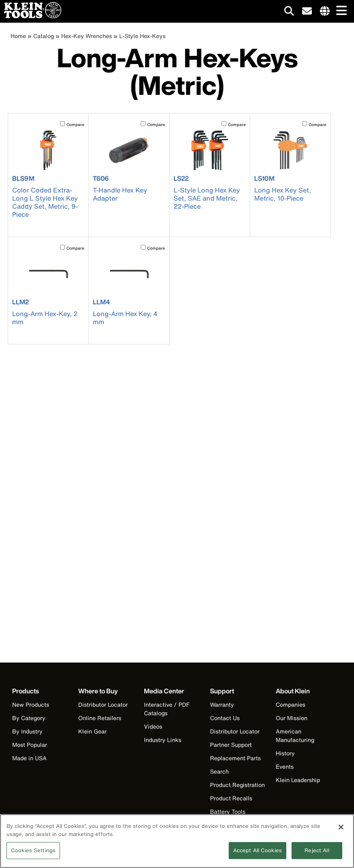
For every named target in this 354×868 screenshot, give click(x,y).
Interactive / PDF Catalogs (167, 709)
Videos (153, 726)
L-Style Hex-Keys (142, 36)
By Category (29, 718)
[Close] (341, 832)
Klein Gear (92, 731)
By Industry (27, 731)
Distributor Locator (103, 704)
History (285, 753)
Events (285, 766)
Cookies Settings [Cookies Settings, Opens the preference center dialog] (33, 855)
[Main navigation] (340, 11)
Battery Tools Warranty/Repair (232, 816)
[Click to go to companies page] (325, 11)
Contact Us (225, 718)
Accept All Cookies (257, 855)
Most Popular (30, 745)
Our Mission (292, 718)
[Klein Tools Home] (31, 16)
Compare (75, 125)
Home (18, 36)
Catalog (44, 36)
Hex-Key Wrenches (87, 36)
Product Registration (237, 785)
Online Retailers (100, 718)
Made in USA (29, 758)
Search (219, 771)
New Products (31, 704)
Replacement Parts (235, 758)
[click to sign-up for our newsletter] (307, 11)
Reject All (317, 855)
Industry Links (163, 740)
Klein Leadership (298, 780)
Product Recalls (231, 798)
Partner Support (231, 745)
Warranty (222, 704)
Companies (291, 704)
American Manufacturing (295, 735)
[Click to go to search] (289, 12)
